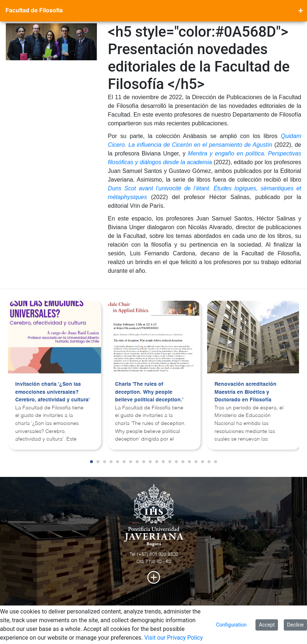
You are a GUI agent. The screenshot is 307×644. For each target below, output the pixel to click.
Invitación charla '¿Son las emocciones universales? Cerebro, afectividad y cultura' (52, 392)
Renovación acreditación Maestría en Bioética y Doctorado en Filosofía (245, 392)
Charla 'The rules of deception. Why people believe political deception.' (149, 392)
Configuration (231, 625)
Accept (267, 625)
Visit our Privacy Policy (173, 638)
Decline (295, 625)
